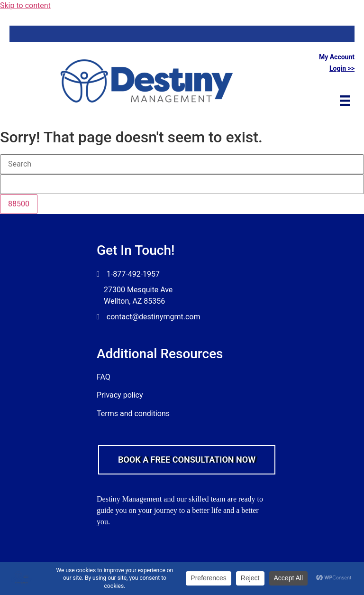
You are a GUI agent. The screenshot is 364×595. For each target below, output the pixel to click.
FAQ (104, 377)
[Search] (182, 164)
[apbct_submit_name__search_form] (19, 204)
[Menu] (345, 100)
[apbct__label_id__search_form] (182, 184)
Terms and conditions (133, 414)
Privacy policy (120, 395)
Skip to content (25, 5)
